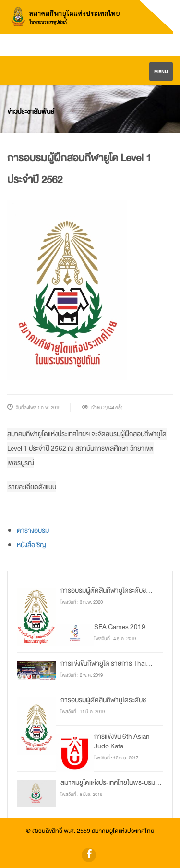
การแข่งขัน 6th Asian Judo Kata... (122, 741)
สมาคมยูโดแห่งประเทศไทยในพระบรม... (111, 782)
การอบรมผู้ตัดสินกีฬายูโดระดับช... (107, 590)
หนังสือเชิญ (31, 545)
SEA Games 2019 (120, 627)
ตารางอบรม (33, 530)
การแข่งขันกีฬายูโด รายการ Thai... (107, 663)
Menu (161, 72)
